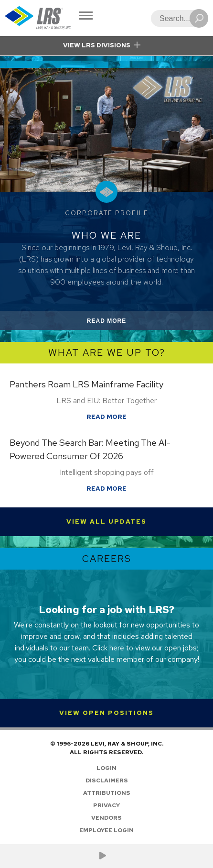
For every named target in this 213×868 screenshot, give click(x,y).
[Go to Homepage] (38, 18)
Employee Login (106, 830)
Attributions (107, 793)
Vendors (106, 818)
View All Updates (106, 522)
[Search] (177, 18)
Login (106, 768)
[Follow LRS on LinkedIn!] (114, 856)
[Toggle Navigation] (86, 16)
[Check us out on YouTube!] (103, 856)
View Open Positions (106, 713)
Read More (118, 323)
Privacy (106, 805)
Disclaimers (107, 780)
